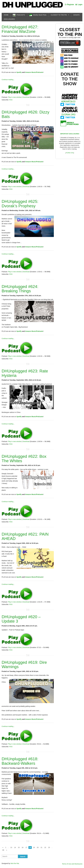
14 (15, 847)
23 (49, 847)
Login (80, 5)
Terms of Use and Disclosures (72, 864)
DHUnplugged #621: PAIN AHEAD (25, 536)
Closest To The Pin (70, 32)
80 (3, 850)
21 (41, 847)
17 (26, 847)
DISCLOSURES (9, 19)
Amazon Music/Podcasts (34, 72)
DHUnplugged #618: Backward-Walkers (20, 761)
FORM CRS (70, 153)
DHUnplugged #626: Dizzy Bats (25, 114)
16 (23, 847)
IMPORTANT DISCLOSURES (70, 134)
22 (45, 847)
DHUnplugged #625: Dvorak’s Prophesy (20, 204)
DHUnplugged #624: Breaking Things (20, 289)
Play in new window (15, 97)
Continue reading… (8, 80)
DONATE (77, 15)
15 (19, 847)
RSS (11, 100)
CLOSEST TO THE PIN (59, 15)
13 (11, 847)
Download (26, 97)
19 (34, 847)
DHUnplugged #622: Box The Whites (24, 459)
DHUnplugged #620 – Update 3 (21, 619)
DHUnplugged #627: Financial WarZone (20, 29)
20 (38, 847)
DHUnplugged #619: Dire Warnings (24, 665)
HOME (6, 15)
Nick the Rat (15, 863)
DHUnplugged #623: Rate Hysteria (25, 373)
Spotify (19, 72)
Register (71, 5)
